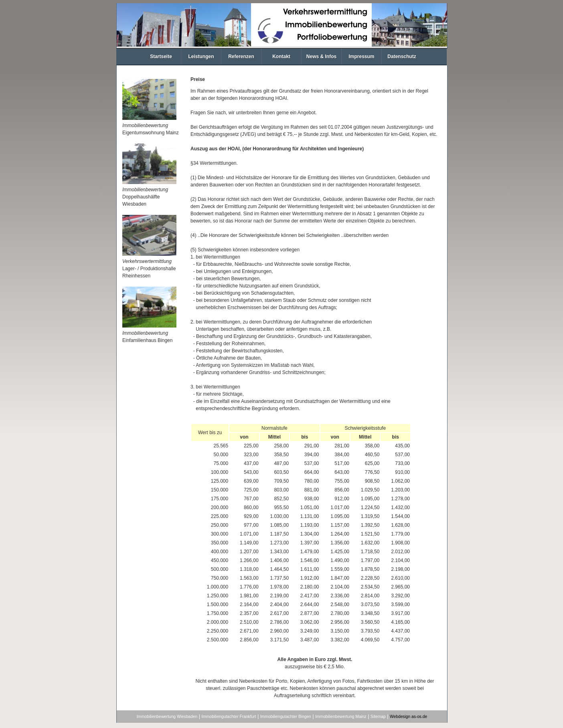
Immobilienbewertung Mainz (341, 717)
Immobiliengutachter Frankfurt (229, 717)
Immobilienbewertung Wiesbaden (167, 717)
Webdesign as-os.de (408, 717)
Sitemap (378, 717)
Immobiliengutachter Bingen (286, 717)
